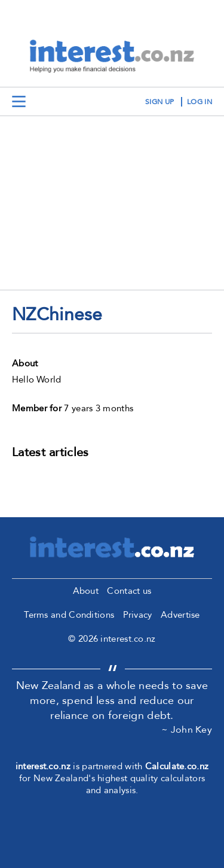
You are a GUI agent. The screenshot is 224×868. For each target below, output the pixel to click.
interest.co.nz (43, 766)
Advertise (180, 615)
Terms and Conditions (69, 615)
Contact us (129, 591)
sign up (159, 102)
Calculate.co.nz (177, 766)
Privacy (138, 615)
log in (200, 102)
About (86, 591)
